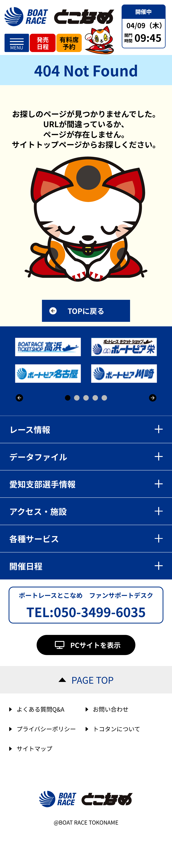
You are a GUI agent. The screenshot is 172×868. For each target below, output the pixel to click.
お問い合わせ (111, 709)
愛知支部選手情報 (86, 484)
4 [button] (95, 398)
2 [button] (77, 398)
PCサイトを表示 (95, 645)
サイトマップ (34, 748)
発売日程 (43, 43)
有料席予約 (69, 43)
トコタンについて (117, 729)
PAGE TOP (92, 680)
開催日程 (86, 566)
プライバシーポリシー (46, 729)
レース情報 (86, 429)
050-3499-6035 (100, 612)
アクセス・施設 (86, 511)
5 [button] (104, 398)
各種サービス (86, 539)
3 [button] (86, 398)
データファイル (86, 457)
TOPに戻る (86, 311)
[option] (87, 360)
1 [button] (68, 398)
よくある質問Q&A (40, 709)
